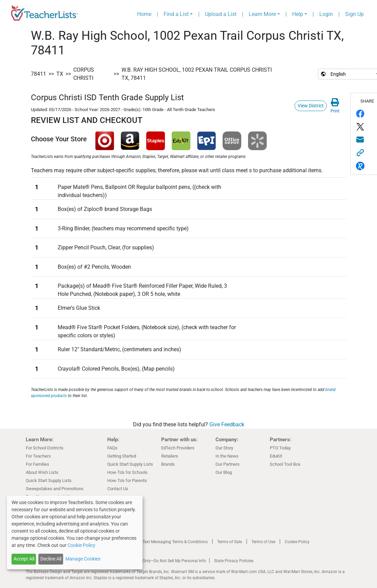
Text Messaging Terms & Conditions (175, 542)
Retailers (170, 456)
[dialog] (75, 532)
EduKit (276, 456)
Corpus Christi (84, 74)
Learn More (262, 14)
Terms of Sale (230, 542)
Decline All (51, 559)
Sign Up (354, 14)
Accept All (24, 559)
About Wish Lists (42, 472)
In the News (227, 456)
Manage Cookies (83, 559)
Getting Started (122, 456)
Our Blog (224, 472)
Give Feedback (227, 424)
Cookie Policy (297, 542)
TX (60, 74)
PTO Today (280, 448)
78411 (39, 74)
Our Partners (228, 464)
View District (311, 106)
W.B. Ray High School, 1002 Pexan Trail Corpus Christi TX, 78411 (197, 74)
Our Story (224, 448)
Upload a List (221, 14)
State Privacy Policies (234, 561)
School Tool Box (285, 464)
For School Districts (45, 448)
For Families (37, 464)
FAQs (112, 448)
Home (144, 14)
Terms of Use (263, 542)
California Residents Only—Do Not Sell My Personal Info (155, 561)
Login (326, 14)
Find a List (176, 14)
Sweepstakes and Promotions (55, 489)
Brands (168, 464)
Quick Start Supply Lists (49, 480)
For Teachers (38, 456)
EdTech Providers (178, 448)
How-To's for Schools (127, 472)
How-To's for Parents (127, 480)
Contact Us (118, 489)
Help (298, 14)
